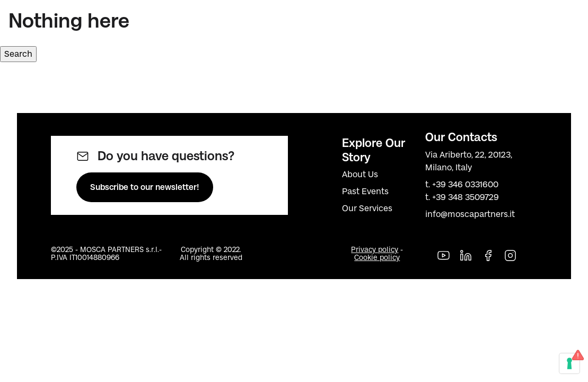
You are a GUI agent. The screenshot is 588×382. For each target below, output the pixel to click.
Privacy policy (375, 250)
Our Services (367, 208)
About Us (360, 174)
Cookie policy (377, 258)
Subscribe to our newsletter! (145, 187)
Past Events (365, 191)
